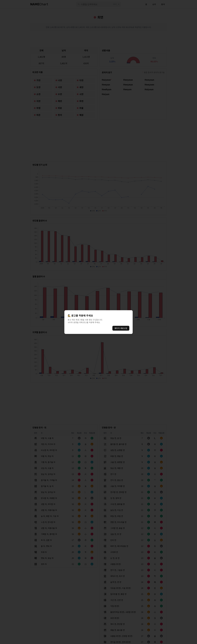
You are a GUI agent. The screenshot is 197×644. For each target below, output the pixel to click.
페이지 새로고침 (121, 328)
